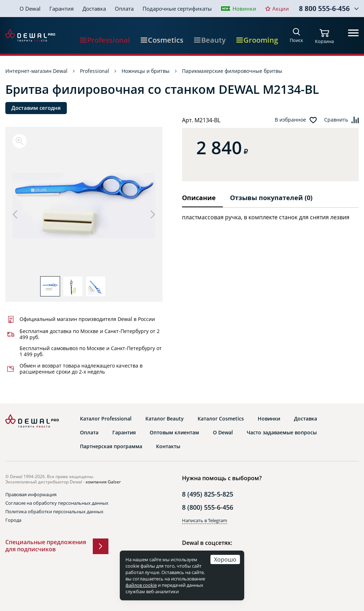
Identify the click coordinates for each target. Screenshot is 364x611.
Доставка (94, 9)
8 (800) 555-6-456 (208, 507)
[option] (84, 205)
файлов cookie (141, 585)
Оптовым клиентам (174, 433)
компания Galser (103, 482)
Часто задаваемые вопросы (282, 433)
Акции (281, 9)
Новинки (244, 9)
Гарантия (61, 9)
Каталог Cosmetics (221, 419)
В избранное (290, 120)
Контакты (168, 446)
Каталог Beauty (165, 419)
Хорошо (225, 559)
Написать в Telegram (205, 520)
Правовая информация (31, 494)
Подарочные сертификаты (177, 9)
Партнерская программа (111, 446)
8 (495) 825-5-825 (208, 494)
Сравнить (336, 120)
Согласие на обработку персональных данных (57, 503)
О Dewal (30, 9)
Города (13, 520)
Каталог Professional (106, 419)
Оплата (124, 9)
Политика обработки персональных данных (54, 511)
